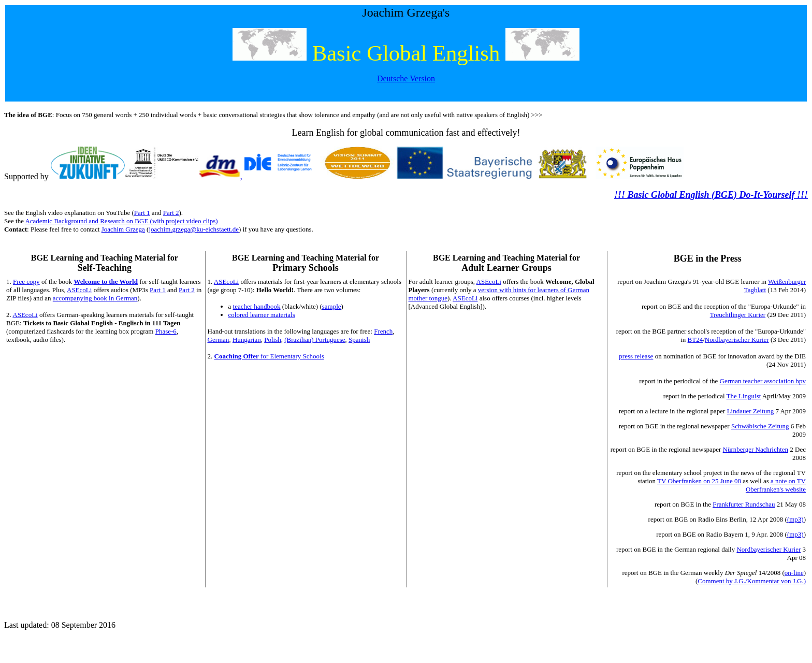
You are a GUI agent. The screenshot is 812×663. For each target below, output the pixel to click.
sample (332, 306)
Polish (273, 340)
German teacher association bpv (763, 381)
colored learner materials (262, 315)
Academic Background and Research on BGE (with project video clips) (121, 221)
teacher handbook (257, 306)
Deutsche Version (406, 78)
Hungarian (247, 340)
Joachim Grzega (123, 229)
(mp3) (795, 519)
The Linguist (744, 396)
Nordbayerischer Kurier (737, 340)
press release (636, 356)
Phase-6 (166, 331)
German (219, 340)
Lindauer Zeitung (751, 411)
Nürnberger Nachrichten (756, 449)
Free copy (26, 282)
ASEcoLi (79, 290)
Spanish (359, 340)
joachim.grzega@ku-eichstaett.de (194, 229)
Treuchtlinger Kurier (738, 315)
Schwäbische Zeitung (760, 426)
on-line (794, 573)
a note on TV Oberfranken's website (776, 485)
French (383, 331)
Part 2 (171, 213)
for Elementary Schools (269, 356)
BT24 (695, 340)
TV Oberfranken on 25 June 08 (699, 481)
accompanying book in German (95, 298)
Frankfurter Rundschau (744, 504)
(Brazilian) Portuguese (315, 340)
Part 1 (142, 213)
